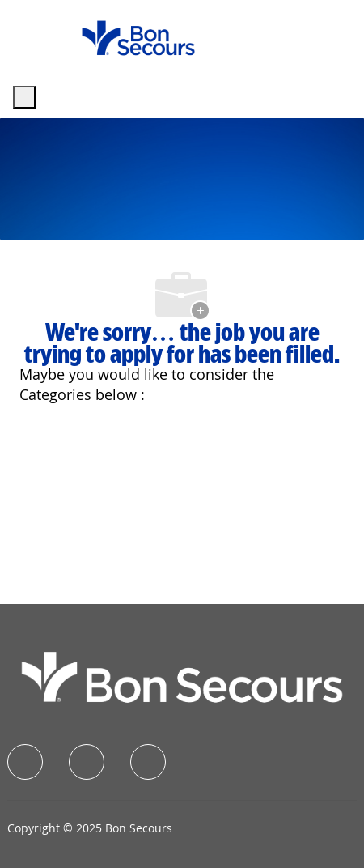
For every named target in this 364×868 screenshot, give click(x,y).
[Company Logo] (138, 37)
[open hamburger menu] (24, 97)
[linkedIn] (87, 762)
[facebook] (25, 762)
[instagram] (148, 762)
